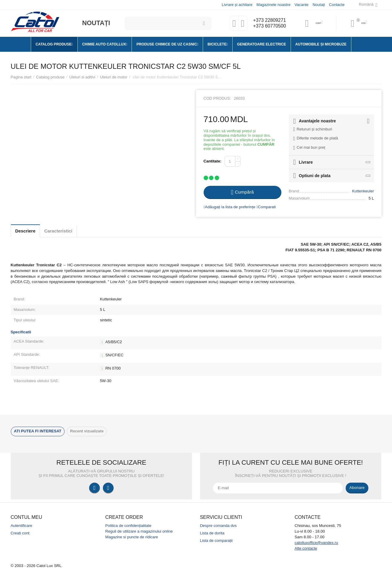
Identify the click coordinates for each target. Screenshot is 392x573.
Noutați (318, 5)
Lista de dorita (212, 533)
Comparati (266, 207)
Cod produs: (217, 98)
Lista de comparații (216, 541)
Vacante (301, 5)
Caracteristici (66, 231)
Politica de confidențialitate (128, 526)
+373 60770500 (268, 26)
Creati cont (20, 533)
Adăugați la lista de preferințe (229, 207)
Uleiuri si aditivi (82, 77)
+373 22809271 (268, 20)
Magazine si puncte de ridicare (132, 537)
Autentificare (22, 526)
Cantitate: (213, 161)
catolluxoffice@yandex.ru (316, 543)
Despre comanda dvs (218, 526)
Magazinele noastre (273, 5)
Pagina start (21, 77)
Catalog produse (51, 77)
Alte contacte (306, 548)
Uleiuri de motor (114, 77)
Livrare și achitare (237, 5)
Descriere (28, 231)
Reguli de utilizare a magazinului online (139, 531)
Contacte (336, 5)
